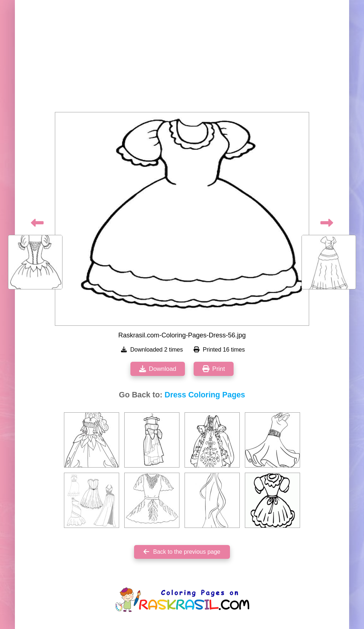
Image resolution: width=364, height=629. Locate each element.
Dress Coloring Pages (205, 395)
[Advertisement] (182, 58)
